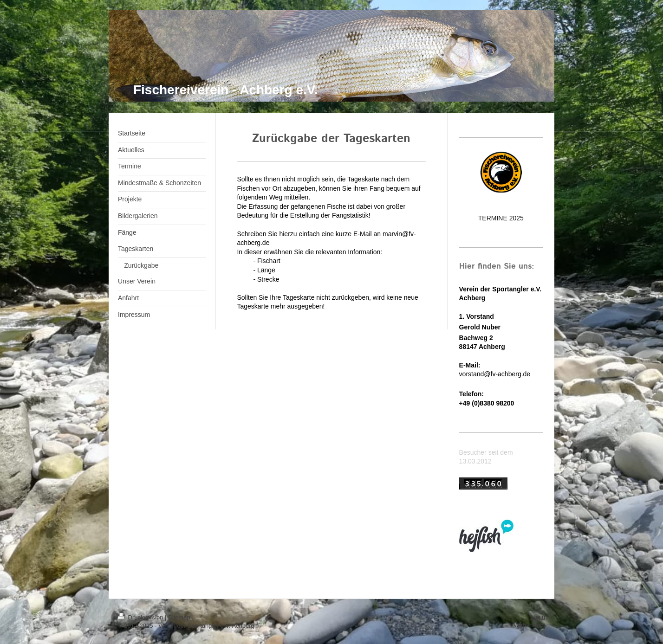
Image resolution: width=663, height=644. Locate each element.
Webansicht (529, 625)
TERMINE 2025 (501, 218)
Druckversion (141, 617)
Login (538, 617)
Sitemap (179, 617)
